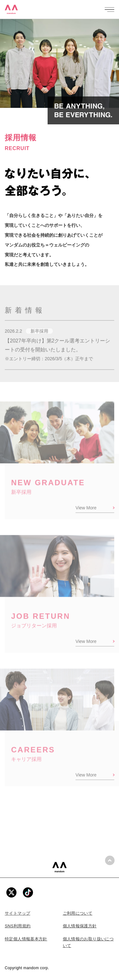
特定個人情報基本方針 (26, 939)
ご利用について (78, 913)
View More (86, 513)
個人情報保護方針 (80, 926)
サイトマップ (17, 913)
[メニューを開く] (109, 10)
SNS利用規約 (18, 926)
